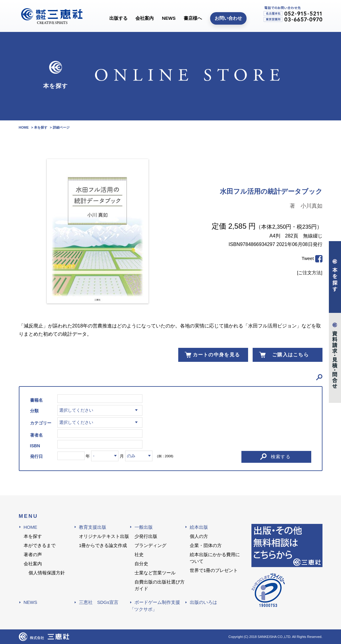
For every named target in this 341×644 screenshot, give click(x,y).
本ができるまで (40, 545)
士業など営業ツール (155, 573)
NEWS (169, 18)
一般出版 (144, 527)
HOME (31, 527)
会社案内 (145, 18)
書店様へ (193, 18)
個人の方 (199, 536)
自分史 (141, 564)
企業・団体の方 (206, 545)
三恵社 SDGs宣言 (99, 602)
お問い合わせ (228, 18)
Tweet (308, 258)
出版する (118, 18)
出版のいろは (203, 602)
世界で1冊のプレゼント (214, 570)
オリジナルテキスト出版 (104, 536)
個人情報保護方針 (47, 573)
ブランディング (150, 545)
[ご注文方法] (310, 273)
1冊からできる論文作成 (103, 545)
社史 (139, 554)
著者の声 (33, 554)
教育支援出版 (93, 527)
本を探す (33, 536)
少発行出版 (146, 536)
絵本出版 (199, 527)
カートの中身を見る (217, 355)
